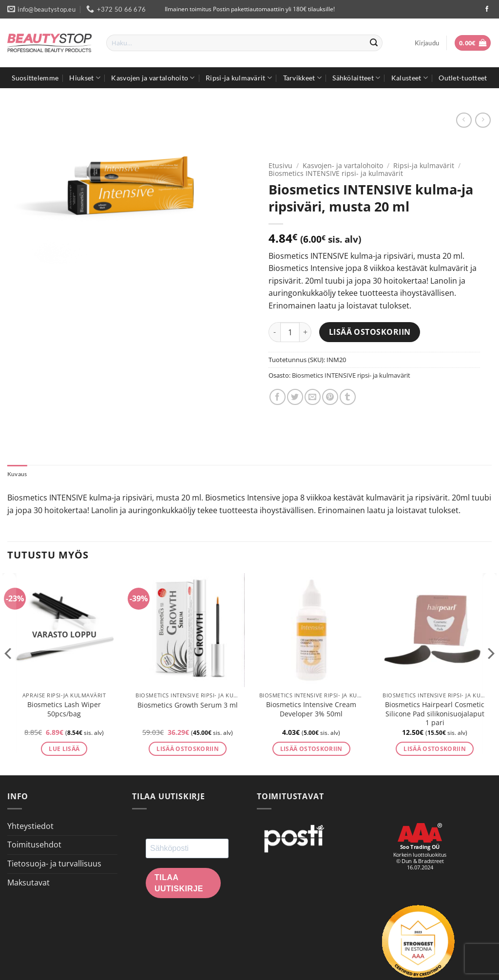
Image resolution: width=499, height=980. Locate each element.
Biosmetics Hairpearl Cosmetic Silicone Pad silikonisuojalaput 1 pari (435, 715)
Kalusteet (410, 78)
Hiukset (85, 78)
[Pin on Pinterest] (330, 397)
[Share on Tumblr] (348, 397)
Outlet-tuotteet (463, 78)
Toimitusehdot (34, 845)
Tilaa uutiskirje (179, 884)
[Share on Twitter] (295, 397)
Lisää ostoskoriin (370, 332)
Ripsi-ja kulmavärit (239, 78)
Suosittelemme (35, 78)
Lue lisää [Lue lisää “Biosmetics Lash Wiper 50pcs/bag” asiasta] (64, 750)
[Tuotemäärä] (290, 332)
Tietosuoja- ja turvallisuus (54, 865)
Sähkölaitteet (356, 78)
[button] (427, 43)
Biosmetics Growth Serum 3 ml (188, 706)
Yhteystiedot (30, 827)
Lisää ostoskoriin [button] (188, 750)
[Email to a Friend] (313, 397)
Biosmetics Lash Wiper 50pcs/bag (64, 710)
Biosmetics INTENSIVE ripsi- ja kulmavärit (336, 173)
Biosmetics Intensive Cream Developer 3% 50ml (311, 710)
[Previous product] (483, 120)
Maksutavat (29, 884)
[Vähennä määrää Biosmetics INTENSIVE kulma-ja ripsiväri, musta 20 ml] (274, 332)
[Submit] (374, 43)
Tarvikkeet (302, 78)
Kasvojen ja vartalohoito (153, 78)
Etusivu (280, 165)
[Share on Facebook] (278, 397)
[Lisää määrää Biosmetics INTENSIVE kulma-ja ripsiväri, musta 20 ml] (306, 332)
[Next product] (464, 120)
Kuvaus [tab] (18, 475)
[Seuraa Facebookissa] (487, 9)
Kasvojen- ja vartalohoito (343, 165)
